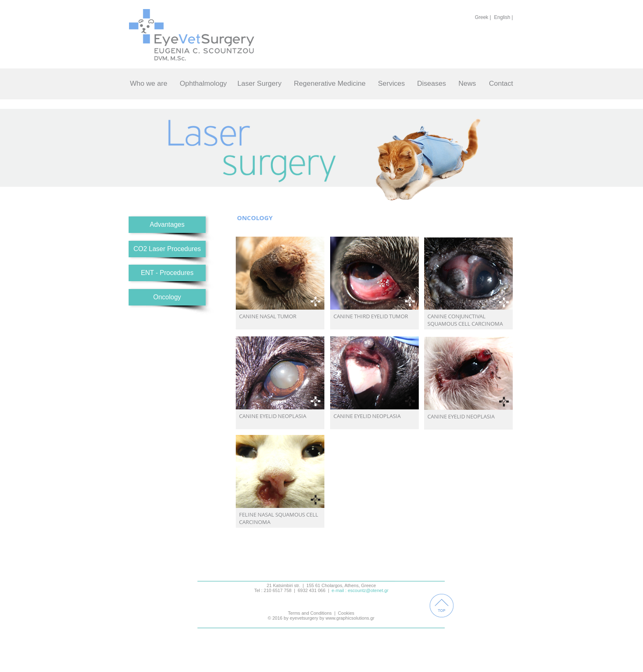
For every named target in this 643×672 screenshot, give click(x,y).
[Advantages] (167, 225)
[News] (467, 84)
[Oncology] (167, 297)
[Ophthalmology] (203, 84)
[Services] (391, 84)
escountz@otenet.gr (368, 590)
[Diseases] (432, 84)
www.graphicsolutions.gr (350, 618)
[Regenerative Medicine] (330, 84)
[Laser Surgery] (259, 84)
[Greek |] (483, 17)
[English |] (503, 17)
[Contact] (501, 84)
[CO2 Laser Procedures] (167, 249)
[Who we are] (149, 84)
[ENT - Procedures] (167, 273)
